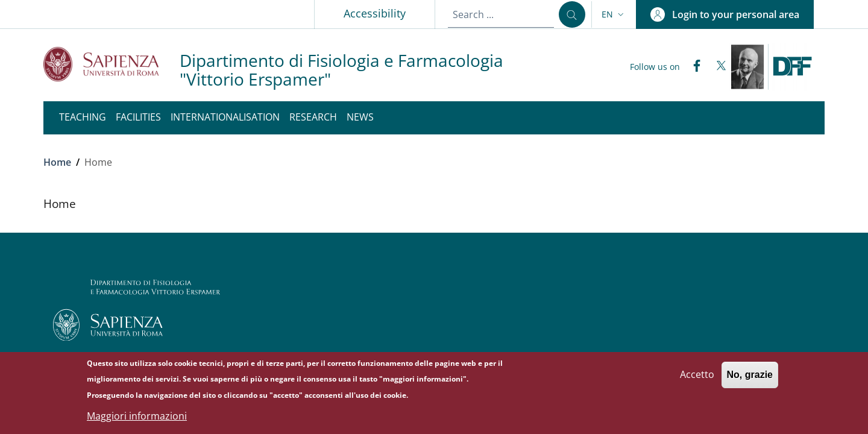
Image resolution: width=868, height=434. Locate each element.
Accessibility (375, 13)
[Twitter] (716, 67)
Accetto (697, 380)
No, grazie (750, 381)
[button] (614, 14)
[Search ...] (572, 14)
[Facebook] (692, 67)
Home (57, 162)
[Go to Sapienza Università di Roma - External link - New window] (112, 64)
